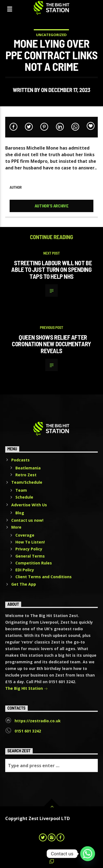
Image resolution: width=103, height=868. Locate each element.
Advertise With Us (29, 505)
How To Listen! (30, 542)
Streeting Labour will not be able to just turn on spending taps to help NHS (51, 270)
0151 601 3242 (28, 731)
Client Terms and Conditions (44, 577)
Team (21, 490)
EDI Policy (25, 570)
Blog (20, 513)
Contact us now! (27, 520)
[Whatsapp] (88, 854)
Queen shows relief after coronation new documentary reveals (51, 344)
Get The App (24, 584)
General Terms (30, 556)
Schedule (24, 497)
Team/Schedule (27, 482)
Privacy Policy (29, 549)
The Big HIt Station (27, 689)
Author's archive (52, 206)
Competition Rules (34, 563)
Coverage (25, 535)
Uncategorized (51, 35)
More (16, 527)
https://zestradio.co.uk (38, 721)
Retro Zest (26, 475)
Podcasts (20, 460)
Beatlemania (28, 468)
